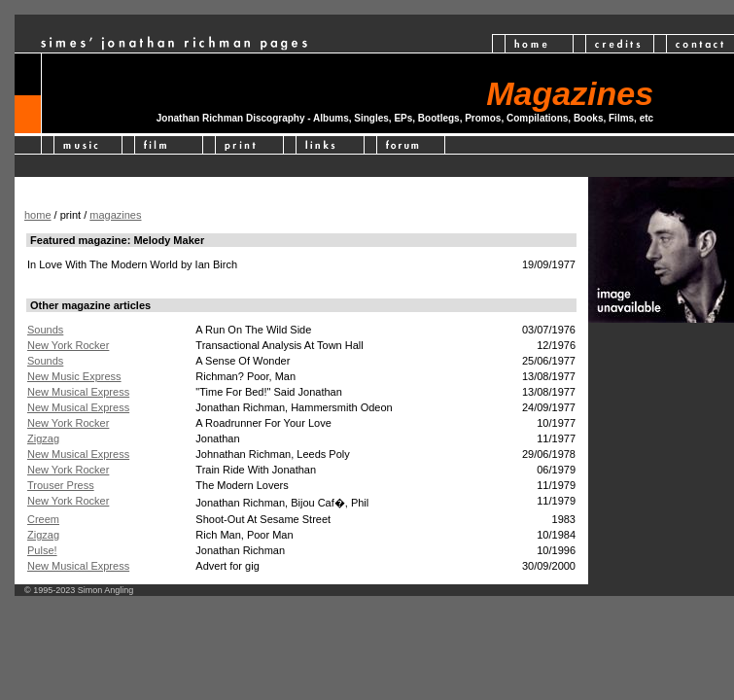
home (38, 215)
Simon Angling (106, 590)
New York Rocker (68, 345)
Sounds (45, 330)
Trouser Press (61, 485)
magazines (115, 215)
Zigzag (43, 438)
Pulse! (42, 550)
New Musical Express (78, 392)
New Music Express (74, 376)
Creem (43, 519)
